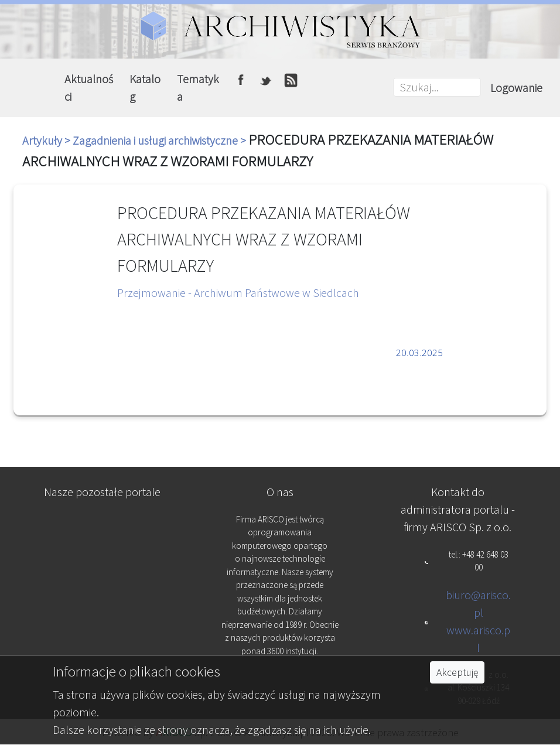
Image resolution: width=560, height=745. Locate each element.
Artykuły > (47, 140)
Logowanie (516, 88)
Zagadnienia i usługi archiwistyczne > (161, 140)
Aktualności (89, 88)
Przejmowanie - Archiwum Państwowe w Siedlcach (238, 293)
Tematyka (198, 88)
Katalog (145, 88)
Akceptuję (457, 672)
